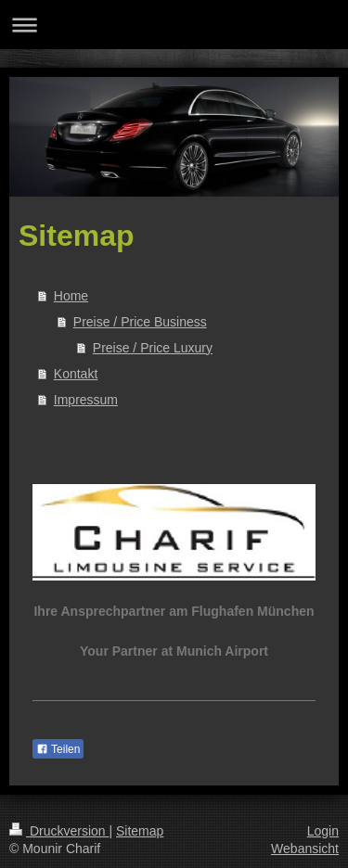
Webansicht (305, 849)
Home (71, 296)
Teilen (58, 749)
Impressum (86, 400)
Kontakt (76, 374)
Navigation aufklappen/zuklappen (174, 25)
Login (323, 831)
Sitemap (140, 831)
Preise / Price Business (140, 322)
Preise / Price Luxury (153, 348)
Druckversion (59, 831)
